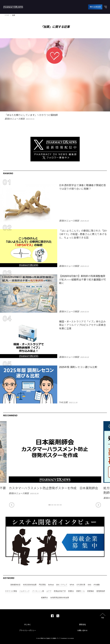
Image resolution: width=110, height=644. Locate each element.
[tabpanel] (55, 458)
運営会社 (82, 624)
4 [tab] (58, 505)
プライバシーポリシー (28, 630)
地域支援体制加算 (30, 585)
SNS (89, 585)
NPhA (72, 585)
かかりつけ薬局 (11, 591)
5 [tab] (61, 505)
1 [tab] (50, 505)
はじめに (28, 624)
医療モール (81, 591)
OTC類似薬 (81, 585)
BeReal (51, 585)
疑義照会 (44, 598)
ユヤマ (49, 591)
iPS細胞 (97, 585)
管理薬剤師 (101, 591)
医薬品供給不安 (60, 591)
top (103, 617)
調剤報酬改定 (15, 585)
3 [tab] (55, 505)
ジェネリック (24, 591)
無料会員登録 (95, 7)
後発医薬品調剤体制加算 (60, 598)
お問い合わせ (82, 630)
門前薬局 (42, 585)
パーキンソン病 (38, 591)
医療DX (71, 591)
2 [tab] (52, 505)
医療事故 (91, 591)
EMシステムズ (62, 585)
